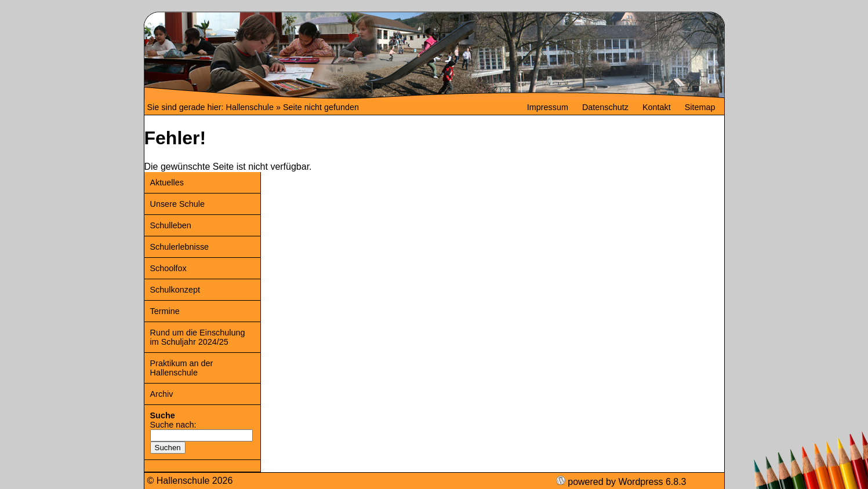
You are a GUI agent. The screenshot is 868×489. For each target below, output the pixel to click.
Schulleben (171, 225)
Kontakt (657, 107)
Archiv (162, 394)
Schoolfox (168, 268)
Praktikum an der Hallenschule (182, 368)
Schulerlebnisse (180, 247)
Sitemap (700, 107)
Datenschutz (605, 107)
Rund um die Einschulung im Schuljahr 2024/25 (198, 337)
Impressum (548, 107)
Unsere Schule (177, 204)
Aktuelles (167, 183)
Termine (165, 311)
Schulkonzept (175, 290)
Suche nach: (173, 425)
